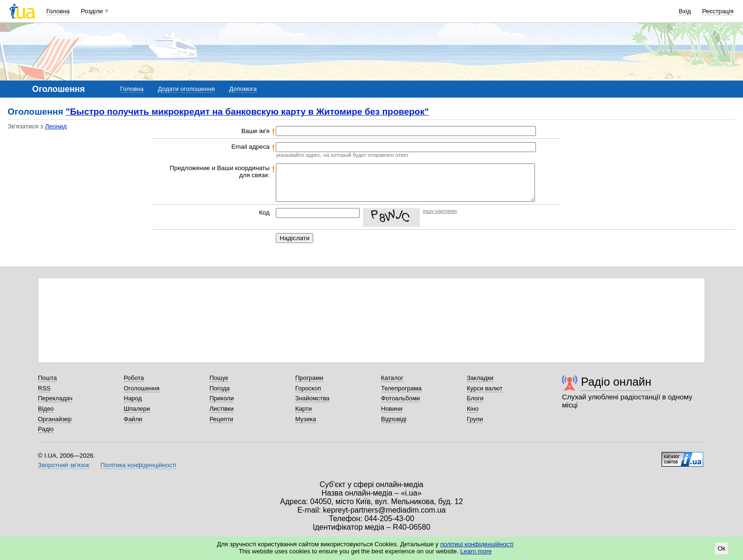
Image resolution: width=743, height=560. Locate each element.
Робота (134, 378)
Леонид (56, 126)
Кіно (473, 409)
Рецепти (221, 419)
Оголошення (142, 388)
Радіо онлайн (616, 382)
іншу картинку (440, 211)
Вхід (685, 11)
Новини (392, 409)
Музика (306, 419)
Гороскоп (308, 388)
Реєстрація (718, 11)
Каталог (392, 378)
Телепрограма (401, 388)
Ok (721, 548)
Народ (133, 398)
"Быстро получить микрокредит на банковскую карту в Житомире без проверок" (247, 112)
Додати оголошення (186, 89)
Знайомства (312, 398)
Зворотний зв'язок (63, 465)
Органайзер (55, 419)
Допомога (243, 89)
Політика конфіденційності (138, 465)
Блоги (475, 398)
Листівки (222, 409)
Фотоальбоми (400, 398)
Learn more (476, 551)
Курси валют (485, 388)
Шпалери (137, 409)
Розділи (92, 11)
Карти (304, 409)
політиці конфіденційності (477, 544)
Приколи (222, 398)
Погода (220, 388)
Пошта (47, 378)
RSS (44, 388)
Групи (475, 419)
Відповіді (394, 419)
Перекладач (55, 398)
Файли (133, 419)
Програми (309, 378)
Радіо (46, 429)
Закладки (480, 378)
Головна (58, 11)
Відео (46, 409)
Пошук (219, 378)
